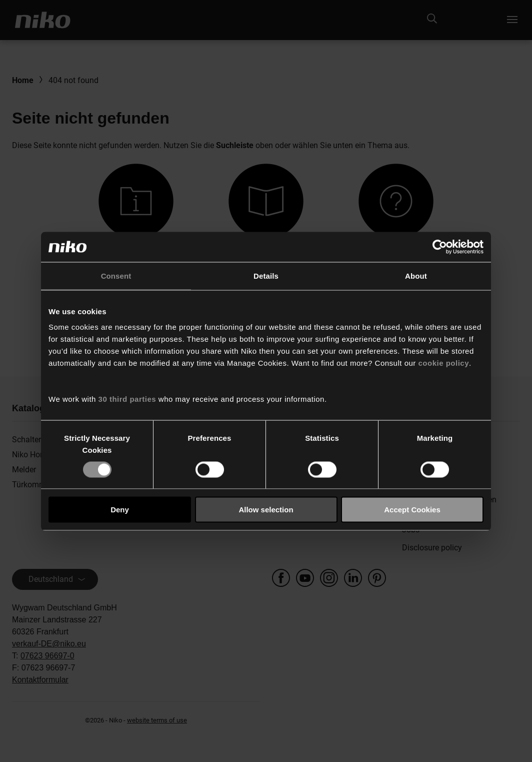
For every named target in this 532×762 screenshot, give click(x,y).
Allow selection (266, 510)
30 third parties (127, 399)
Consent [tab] (116, 275)
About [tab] (416, 275)
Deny (120, 510)
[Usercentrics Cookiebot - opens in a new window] (440, 247)
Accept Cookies (412, 510)
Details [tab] (266, 275)
